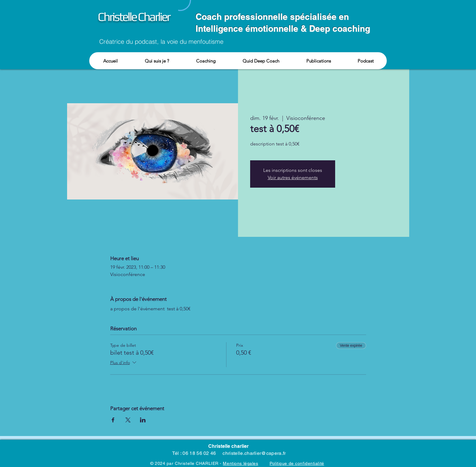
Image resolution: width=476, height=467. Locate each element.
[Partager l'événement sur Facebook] (113, 420)
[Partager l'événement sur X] (128, 420)
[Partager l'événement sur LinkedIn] (143, 420)
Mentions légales (240, 463)
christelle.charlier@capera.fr (254, 453)
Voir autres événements (293, 177)
